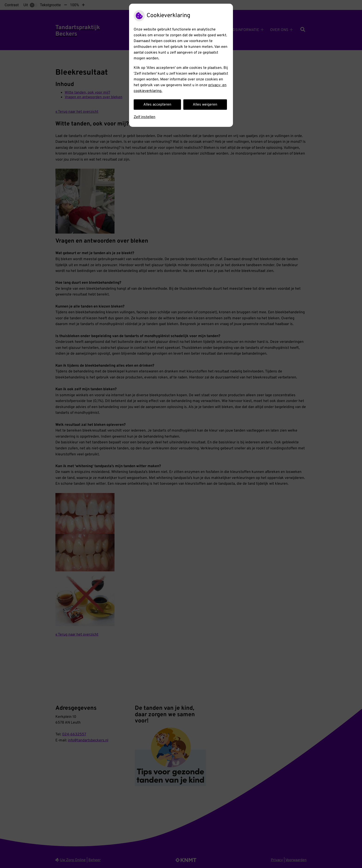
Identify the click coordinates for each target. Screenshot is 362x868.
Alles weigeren (205, 105)
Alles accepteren (157, 105)
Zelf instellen (145, 117)
